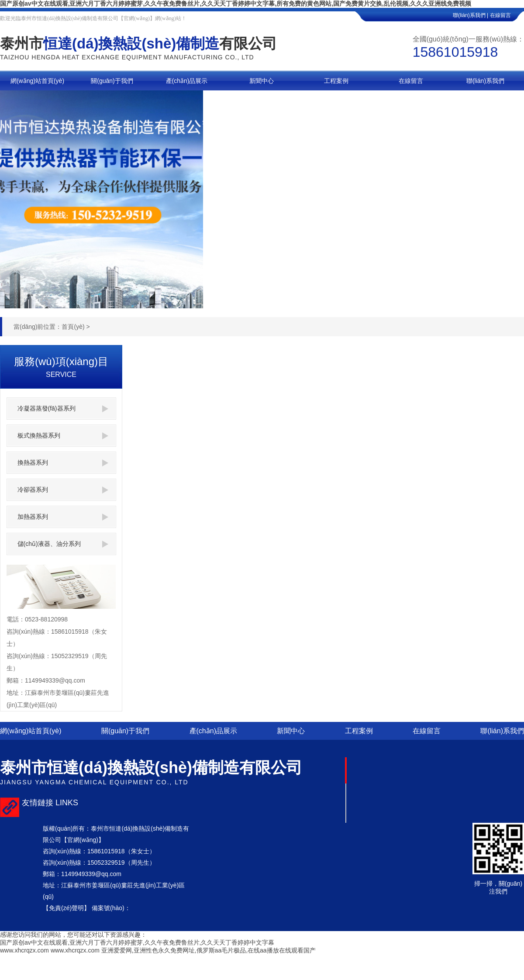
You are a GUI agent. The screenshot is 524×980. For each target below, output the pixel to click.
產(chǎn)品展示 (213, 731)
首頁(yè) (73, 327)
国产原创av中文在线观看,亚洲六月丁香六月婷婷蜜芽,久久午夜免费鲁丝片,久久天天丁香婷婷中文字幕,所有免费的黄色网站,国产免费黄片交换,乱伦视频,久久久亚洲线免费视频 (236, 3)
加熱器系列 (63, 517)
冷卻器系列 (63, 490)
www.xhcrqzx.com (24, 950)
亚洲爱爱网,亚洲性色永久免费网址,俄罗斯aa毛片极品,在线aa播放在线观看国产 (209, 950)
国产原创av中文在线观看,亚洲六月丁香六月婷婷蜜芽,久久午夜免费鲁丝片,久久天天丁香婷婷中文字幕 (137, 942)
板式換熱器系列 (63, 436)
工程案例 (359, 731)
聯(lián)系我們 (502, 731)
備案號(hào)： (111, 908)
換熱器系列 (63, 463)
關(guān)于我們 (125, 731)
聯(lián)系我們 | (471, 15)
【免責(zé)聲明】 (66, 908)
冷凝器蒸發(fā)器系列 (63, 409)
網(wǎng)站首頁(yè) (31, 731)
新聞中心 (291, 731)
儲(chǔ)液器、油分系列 (63, 544)
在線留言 (507, 15)
